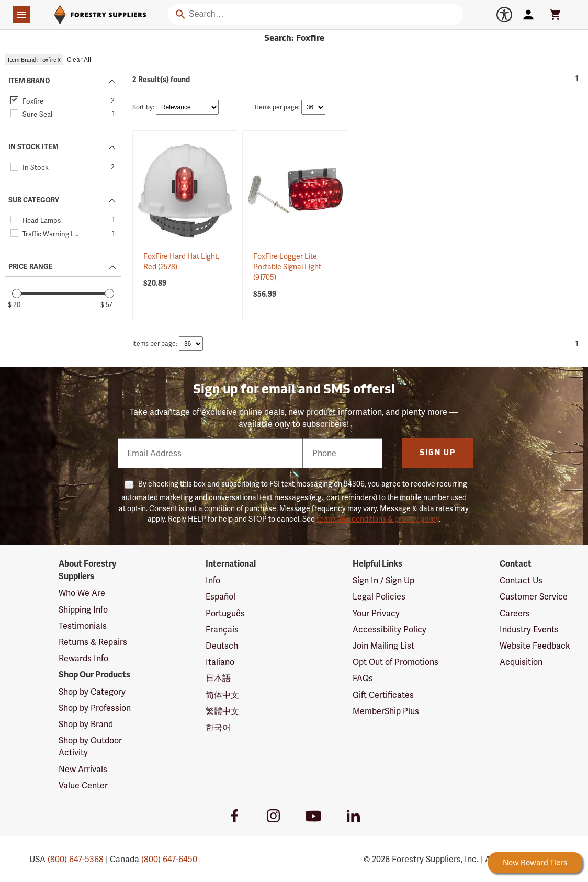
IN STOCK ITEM (33, 147)
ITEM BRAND (29, 81)
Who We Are (82, 593)
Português (225, 613)
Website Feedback (535, 646)
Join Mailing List (383, 646)
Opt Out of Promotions (395, 662)
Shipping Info (83, 610)
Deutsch (222, 646)
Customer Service (534, 597)
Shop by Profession (95, 708)
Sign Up (438, 453)
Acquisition (521, 662)
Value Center (83, 785)
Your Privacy (376, 613)
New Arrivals (83, 769)
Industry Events (529, 630)
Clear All (79, 60)
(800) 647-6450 (169, 859)
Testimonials (83, 626)
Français (222, 630)
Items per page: (277, 107)
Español (220, 597)
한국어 (218, 727)
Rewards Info (83, 658)
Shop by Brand (86, 724)
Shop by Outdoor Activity (90, 747)
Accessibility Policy (389, 630)
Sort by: (143, 107)
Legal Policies (379, 597)
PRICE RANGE (31, 267)
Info (213, 580)
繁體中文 (222, 711)
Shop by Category (92, 692)
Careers (515, 613)
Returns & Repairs (93, 642)
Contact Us (521, 580)
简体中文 (222, 695)
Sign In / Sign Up (383, 580)
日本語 (218, 678)
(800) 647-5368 (76, 859)
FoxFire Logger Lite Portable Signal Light (287, 267)
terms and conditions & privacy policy (378, 519)
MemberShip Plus (386, 711)
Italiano (220, 662)
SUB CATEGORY (34, 200)
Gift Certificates (383, 695)
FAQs (363, 678)
